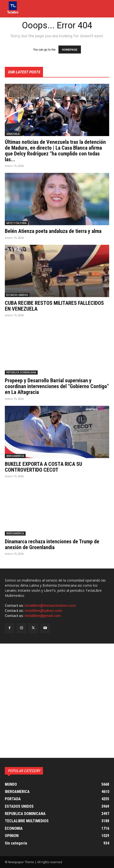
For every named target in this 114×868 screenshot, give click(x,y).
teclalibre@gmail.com (43, 616)
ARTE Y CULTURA (16, 223)
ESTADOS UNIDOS (17, 295)
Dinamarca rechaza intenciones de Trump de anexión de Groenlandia (52, 544)
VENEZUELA (13, 134)
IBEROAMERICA (15, 456)
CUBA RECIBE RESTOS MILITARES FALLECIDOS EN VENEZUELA (54, 306)
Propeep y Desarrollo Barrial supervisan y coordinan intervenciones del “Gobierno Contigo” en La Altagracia (57, 386)
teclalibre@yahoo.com (43, 611)
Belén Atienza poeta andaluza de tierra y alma (53, 231)
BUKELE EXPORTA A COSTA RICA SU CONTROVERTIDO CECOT (43, 467)
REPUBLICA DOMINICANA (21, 372)
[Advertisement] (57, 701)
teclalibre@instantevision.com (50, 606)
